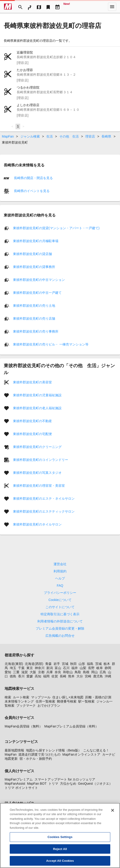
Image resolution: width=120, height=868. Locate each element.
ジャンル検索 (30, 136)
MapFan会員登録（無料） (24, 726)
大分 (80, 676)
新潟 (50, 668)
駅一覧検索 (86, 701)
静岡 (108, 668)
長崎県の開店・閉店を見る (33, 178)
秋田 (73, 664)
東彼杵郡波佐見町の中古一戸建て (37, 293)
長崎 (63, 676)
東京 (30, 668)
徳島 (13, 676)
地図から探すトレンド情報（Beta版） (54, 750)
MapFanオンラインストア (81, 754)
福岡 (46, 676)
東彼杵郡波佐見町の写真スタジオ (37, 473)
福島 (90, 664)
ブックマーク (26, 706)
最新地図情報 (14, 750)
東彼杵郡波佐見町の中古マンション (39, 280)
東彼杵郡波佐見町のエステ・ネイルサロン (44, 499)
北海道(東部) (14, 664)
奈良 (58, 672)
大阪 (33, 672)
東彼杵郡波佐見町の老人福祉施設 (37, 408)
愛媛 (30, 676)
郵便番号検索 (67, 701)
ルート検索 (21, 697)
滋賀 (25, 672)
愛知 (8, 672)
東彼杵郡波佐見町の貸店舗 (32, 254)
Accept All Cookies (60, 861)
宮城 (65, 664)
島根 (86, 672)
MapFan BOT (37, 784)
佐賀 (55, 676)
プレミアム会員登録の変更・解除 (60, 628)
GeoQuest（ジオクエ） (95, 784)
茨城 (98, 664)
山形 (82, 664)
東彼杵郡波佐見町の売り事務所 (36, 331)
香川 (21, 676)
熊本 (71, 676)
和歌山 (68, 672)
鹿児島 (98, 676)
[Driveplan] (57, 7)
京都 (41, 672)
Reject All (60, 849)
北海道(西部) (34, 664)
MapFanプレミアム (19, 779)
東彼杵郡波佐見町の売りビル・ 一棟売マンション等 (51, 344)
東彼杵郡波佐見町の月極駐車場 (36, 241)
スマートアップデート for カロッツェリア (65, 779)
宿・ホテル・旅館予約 (36, 759)
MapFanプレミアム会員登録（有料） (71, 726)
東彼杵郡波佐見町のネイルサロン (37, 524)
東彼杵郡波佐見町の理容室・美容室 (39, 486)
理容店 (90, 136)
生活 (50, 136)
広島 (103, 672)
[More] (112, 7)
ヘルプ (60, 578)
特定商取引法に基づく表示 (60, 614)
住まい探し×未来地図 (68, 697)
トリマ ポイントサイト (21, 788)
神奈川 (40, 668)
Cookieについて (60, 600)
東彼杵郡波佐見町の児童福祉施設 (37, 395)
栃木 (107, 664)
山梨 (83, 668)
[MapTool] (39, 7)
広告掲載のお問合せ (60, 636)
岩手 (57, 664)
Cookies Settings (60, 837)
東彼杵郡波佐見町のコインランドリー (41, 460)
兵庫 (50, 672)
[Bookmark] (48, 7)
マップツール (41, 697)
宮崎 (88, 676)
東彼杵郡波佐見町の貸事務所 (34, 267)
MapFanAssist (15, 784)
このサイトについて (60, 607)
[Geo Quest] (67, 7)
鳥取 (78, 672)
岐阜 (100, 668)
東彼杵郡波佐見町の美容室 (32, 382)
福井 (75, 668)
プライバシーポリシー (60, 593)
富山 (58, 668)
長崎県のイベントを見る (31, 191)
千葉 (21, 668)
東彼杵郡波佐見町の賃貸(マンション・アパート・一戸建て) (56, 228)
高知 (38, 676)
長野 (91, 668)
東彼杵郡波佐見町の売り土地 (34, 306)
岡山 (95, 672)
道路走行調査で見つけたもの (39, 754)
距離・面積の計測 (98, 697)
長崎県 (106, 136)
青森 (48, 664)
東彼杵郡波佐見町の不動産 (32, 421)
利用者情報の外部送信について (60, 621)
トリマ (53, 784)
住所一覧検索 (45, 701)
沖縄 (108, 676)
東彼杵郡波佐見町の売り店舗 (34, 318)
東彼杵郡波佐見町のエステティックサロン (44, 511)
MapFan (8, 136)
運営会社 (60, 564)
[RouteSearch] (30, 7)
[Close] (113, 810)
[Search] (20, 7)
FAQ (60, 586)
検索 (8, 697)
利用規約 (60, 571)
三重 (16, 672)
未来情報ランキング (19, 701)
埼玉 (13, 668)
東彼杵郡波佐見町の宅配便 (32, 434)
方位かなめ (68, 784)
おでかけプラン (49, 706)
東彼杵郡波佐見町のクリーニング (37, 447)
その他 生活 (69, 136)
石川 (66, 668)
